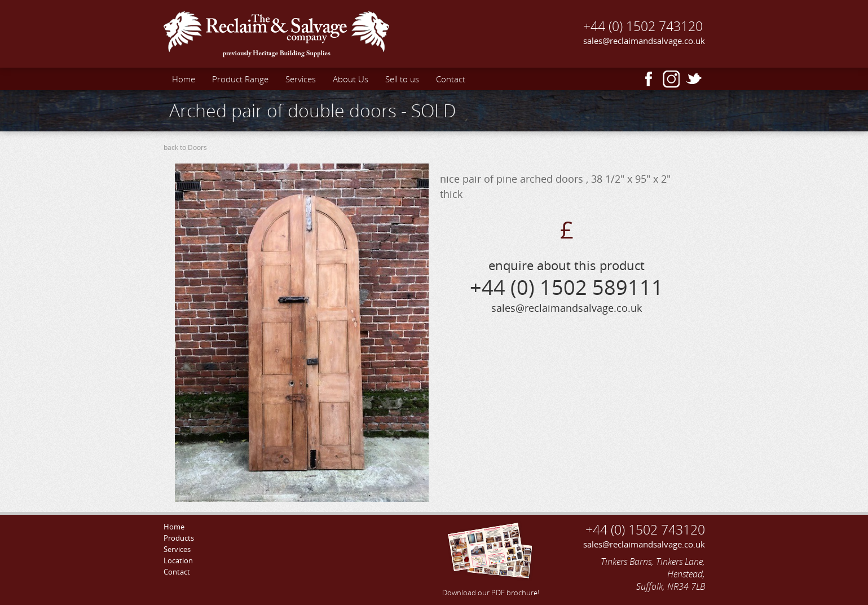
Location (178, 560)
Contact (451, 79)
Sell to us (402, 79)
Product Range (240, 79)
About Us (351, 79)
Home (184, 79)
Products (179, 538)
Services (301, 79)
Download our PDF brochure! (491, 558)
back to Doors (185, 147)
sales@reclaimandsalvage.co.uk (644, 41)
